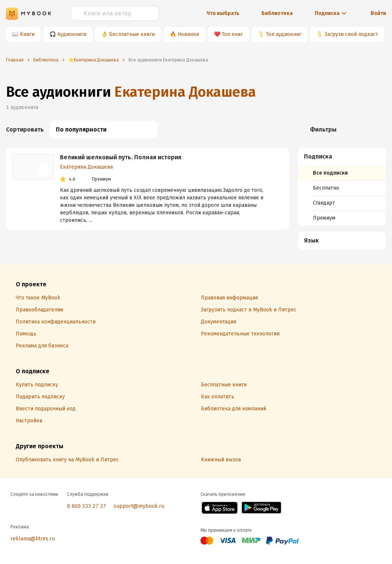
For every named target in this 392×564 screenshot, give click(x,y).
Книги (27, 34)
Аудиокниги (72, 34)
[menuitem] (342, 187)
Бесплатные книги (132, 34)
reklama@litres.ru (33, 539)
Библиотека (277, 13)
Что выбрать (223, 13)
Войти (378, 13)
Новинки (188, 34)
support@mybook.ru (139, 506)
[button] (342, 157)
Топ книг (232, 34)
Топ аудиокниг (284, 34)
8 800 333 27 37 (87, 506)
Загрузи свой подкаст (351, 34)
